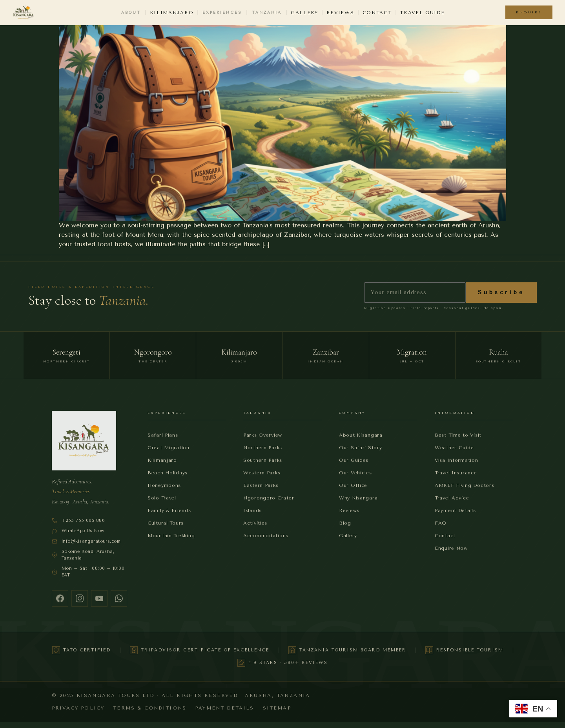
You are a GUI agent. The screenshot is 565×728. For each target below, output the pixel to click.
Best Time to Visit (458, 435)
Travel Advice (452, 498)
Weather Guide (454, 448)
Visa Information (457, 460)
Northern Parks (263, 448)
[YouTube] (99, 598)
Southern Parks (263, 460)
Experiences (222, 12)
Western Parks (262, 473)
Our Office (353, 485)
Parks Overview (263, 435)
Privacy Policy (78, 708)
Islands (252, 510)
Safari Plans (163, 435)
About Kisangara (361, 435)
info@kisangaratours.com (86, 541)
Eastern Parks (261, 485)
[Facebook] (60, 598)
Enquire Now (451, 548)
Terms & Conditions (150, 708)
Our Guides (354, 460)
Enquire (529, 12)
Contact (377, 13)
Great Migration (169, 448)
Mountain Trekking (171, 536)
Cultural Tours (166, 523)
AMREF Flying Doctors (464, 485)
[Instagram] (80, 598)
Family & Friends (169, 510)
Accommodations (266, 536)
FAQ (441, 523)
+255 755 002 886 (78, 521)
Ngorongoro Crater (269, 498)
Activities (255, 523)
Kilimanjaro (172, 13)
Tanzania (267, 12)
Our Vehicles (355, 473)
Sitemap (277, 708)
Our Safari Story (361, 448)
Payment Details (455, 510)
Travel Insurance (456, 473)
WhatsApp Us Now (78, 531)
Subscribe (501, 292)
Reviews (340, 13)
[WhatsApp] (119, 598)
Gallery (304, 13)
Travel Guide (422, 13)
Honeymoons (164, 485)
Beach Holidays (168, 473)
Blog (345, 523)
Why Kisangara (358, 498)
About (131, 12)
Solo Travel (162, 498)
